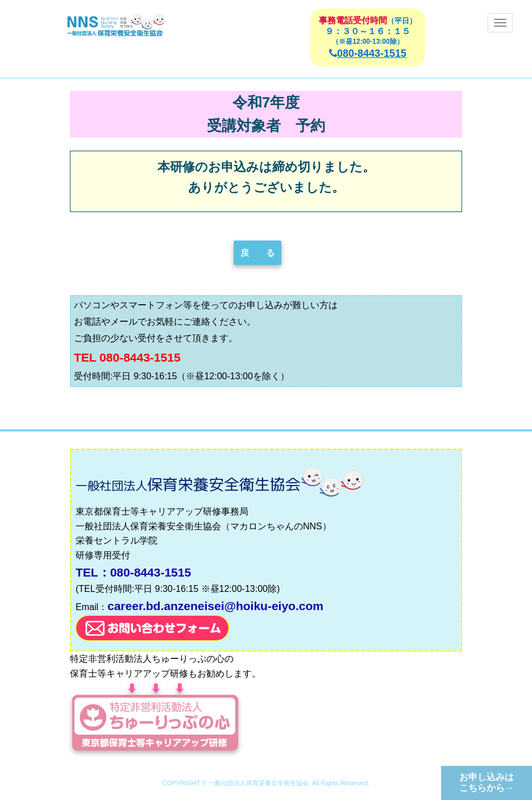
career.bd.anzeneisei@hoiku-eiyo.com (215, 606)
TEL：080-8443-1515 (133, 572)
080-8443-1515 (368, 53)
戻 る (257, 253)
